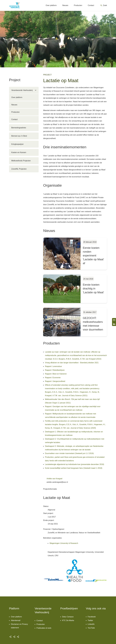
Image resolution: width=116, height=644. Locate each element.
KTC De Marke (68, 620)
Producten (15, 112)
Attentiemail (16, 620)
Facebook (92, 617)
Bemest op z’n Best (19, 136)
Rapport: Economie (53, 378)
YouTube (91, 628)
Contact (14, 119)
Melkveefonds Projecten (21, 161)
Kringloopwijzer (18, 144)
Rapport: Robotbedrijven (55, 370)
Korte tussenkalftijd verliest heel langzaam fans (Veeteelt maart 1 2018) (74, 468)
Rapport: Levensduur (53, 366)
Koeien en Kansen (19, 152)
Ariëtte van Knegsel (54, 479)
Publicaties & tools (44, 628)
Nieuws (14, 105)
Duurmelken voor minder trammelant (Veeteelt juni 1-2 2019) (69, 453)
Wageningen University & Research (64, 543)
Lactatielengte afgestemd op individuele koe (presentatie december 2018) (74, 464)
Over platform (17, 97)
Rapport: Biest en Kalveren (56, 374)
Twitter (90, 620)
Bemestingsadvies (19, 128)
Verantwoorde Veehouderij (22, 90)
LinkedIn (91, 624)
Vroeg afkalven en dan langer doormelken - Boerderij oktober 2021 (72, 363)
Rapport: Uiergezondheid (55, 381)
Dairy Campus (68, 617)
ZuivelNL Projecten (19, 169)
